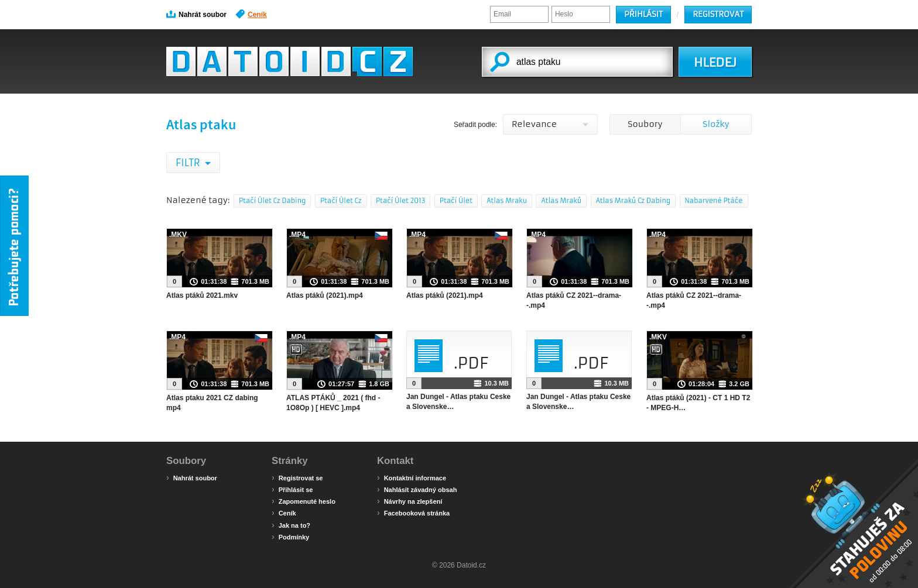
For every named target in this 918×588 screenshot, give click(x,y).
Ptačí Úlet (456, 201)
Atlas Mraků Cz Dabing (633, 201)
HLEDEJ (715, 63)
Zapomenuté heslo (304, 501)
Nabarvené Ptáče (714, 201)
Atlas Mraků (561, 201)
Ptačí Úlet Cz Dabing (273, 201)
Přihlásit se (292, 489)
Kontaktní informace (412, 477)
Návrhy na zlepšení (410, 501)
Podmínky (290, 537)
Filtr (189, 163)
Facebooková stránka (413, 513)
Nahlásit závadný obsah (417, 489)
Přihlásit (643, 14)
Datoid (290, 61)
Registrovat (718, 14)
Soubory (645, 124)
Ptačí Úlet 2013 (400, 201)
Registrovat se (297, 477)
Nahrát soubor (196, 14)
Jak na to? (291, 525)
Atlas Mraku (507, 201)
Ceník (251, 14)
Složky (716, 124)
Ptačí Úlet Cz (341, 201)
